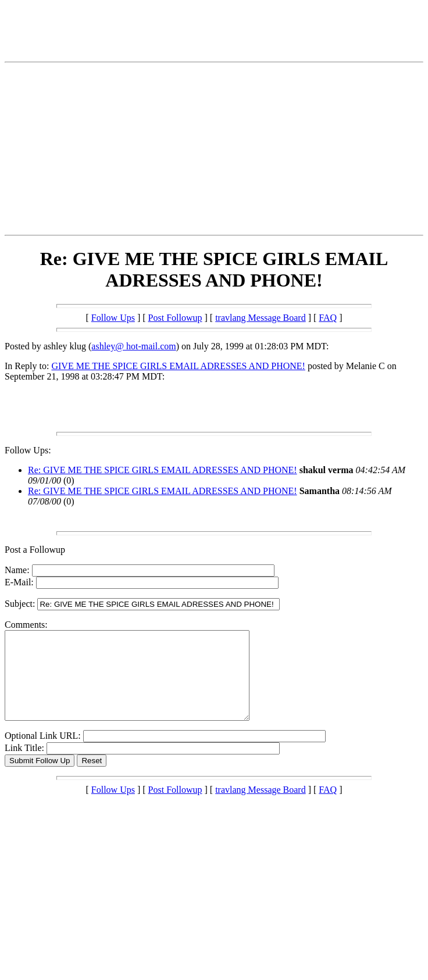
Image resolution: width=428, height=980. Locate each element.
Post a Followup (35, 550)
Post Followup (175, 318)
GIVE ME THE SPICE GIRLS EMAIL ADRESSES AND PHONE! (178, 366)
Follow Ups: (28, 450)
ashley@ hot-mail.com (133, 346)
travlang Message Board (261, 318)
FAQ (328, 318)
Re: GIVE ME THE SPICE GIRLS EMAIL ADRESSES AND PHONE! (163, 470)
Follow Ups (113, 318)
